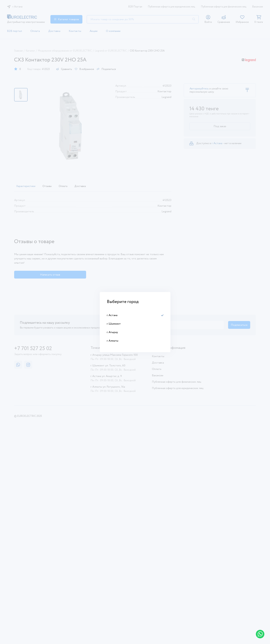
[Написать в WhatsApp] (260, 634)
